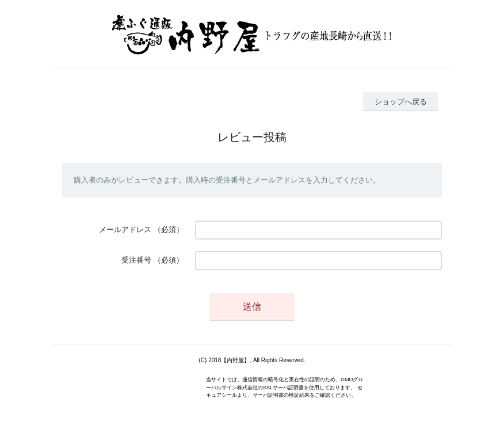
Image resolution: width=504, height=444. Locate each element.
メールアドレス (125, 229)
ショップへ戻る (401, 102)
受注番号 (136, 260)
